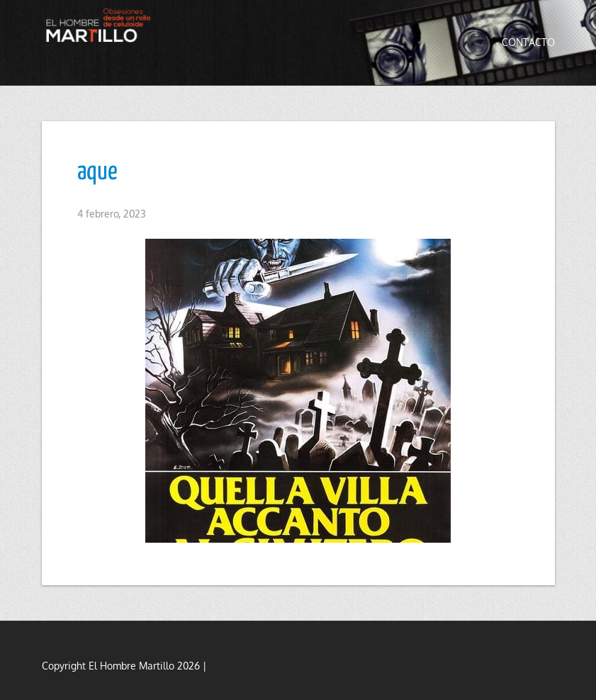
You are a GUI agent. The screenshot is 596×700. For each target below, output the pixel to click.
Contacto (528, 42)
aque (97, 172)
